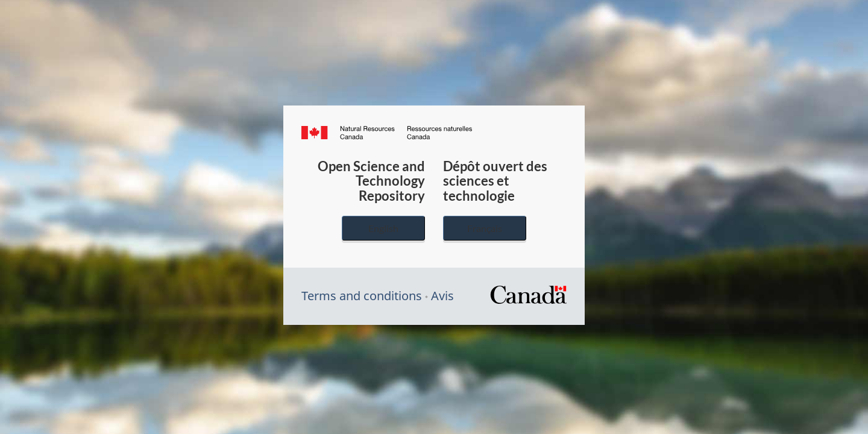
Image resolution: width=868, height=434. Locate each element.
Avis (442, 296)
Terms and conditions (362, 296)
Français (485, 228)
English (383, 228)
